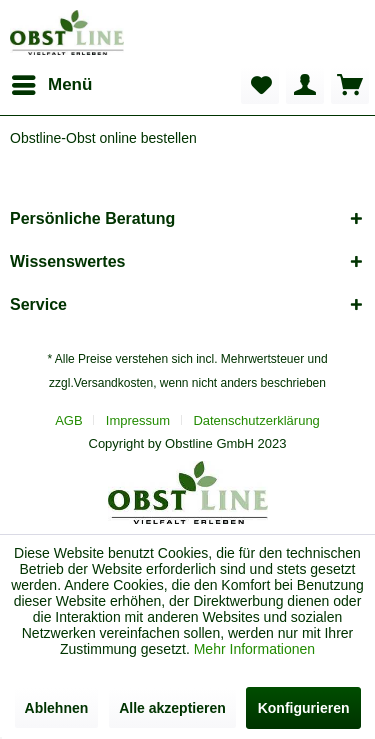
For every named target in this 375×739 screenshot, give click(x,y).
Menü (52, 81)
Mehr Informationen (254, 649)
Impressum (138, 420)
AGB (68, 420)
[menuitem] (51, 85)
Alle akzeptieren (172, 708)
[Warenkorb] (350, 85)
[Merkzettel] (260, 85)
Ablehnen (57, 708)
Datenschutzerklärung (256, 420)
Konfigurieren (304, 708)
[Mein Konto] (305, 85)
